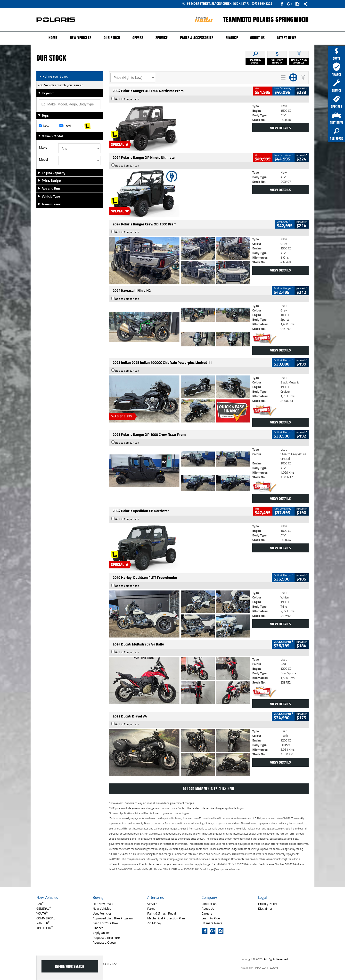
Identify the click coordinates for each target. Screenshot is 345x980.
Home (53, 38)
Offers (138, 38)
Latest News (287, 38)
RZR (40, 904)
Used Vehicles (102, 913)
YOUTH (42, 913)
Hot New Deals (103, 904)
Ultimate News (212, 923)
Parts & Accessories (197, 38)
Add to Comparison (127, 99)
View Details (280, 128)
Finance (232, 38)
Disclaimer (265, 908)
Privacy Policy (267, 904)
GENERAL (44, 908)
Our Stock (112, 38)
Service (162, 38)
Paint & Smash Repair (162, 913)
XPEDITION (45, 928)
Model (43, 159)
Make (43, 147)
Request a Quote (104, 942)
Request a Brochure (106, 938)
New (44, 126)
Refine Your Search (54, 76)
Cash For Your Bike (105, 923)
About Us (257, 38)
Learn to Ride (211, 918)
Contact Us (209, 904)
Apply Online (101, 933)
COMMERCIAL (46, 918)
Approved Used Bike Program (113, 918)
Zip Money (154, 923)
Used (65, 126)
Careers (207, 913)
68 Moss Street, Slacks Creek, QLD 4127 (214, 3)
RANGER (43, 923)
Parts (151, 908)
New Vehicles (81, 38)
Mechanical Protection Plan (166, 918)
